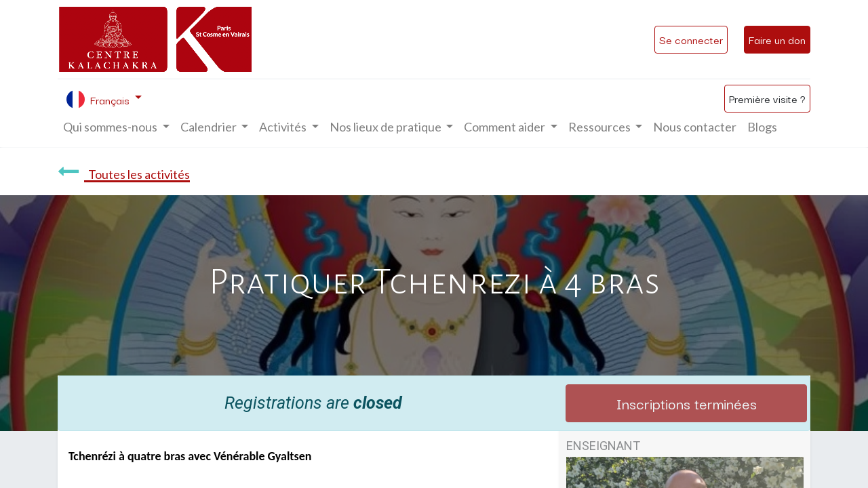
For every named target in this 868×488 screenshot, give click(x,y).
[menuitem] (695, 127)
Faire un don (777, 39)
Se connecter (691, 39)
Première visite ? (767, 98)
